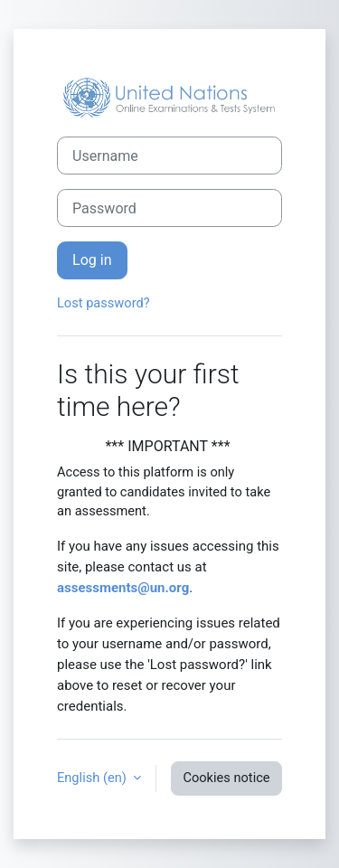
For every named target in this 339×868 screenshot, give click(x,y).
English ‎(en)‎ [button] (93, 778)
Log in (92, 260)
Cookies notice (226, 778)
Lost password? (104, 303)
